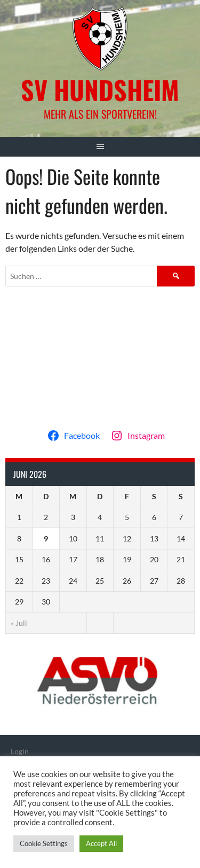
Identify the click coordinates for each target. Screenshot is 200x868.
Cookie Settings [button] (44, 843)
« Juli (19, 623)
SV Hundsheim (100, 90)
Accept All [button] (101, 843)
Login (20, 751)
